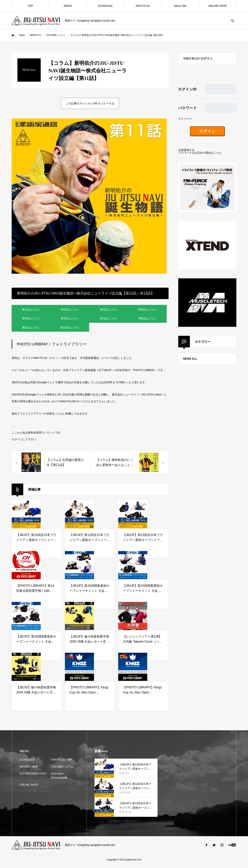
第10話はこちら (70, 329)
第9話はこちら (31, 329)
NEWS (68, 6)
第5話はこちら (31, 319)
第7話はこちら (108, 319)
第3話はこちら (108, 310)
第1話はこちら (31, 310)
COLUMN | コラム (62, 769)
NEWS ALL (190, 359)
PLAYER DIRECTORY (33, 776)
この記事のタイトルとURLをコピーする (90, 103)
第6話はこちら (70, 319)
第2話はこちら (70, 310)
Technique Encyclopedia (59, 778)
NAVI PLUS (143, 6)
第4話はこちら (147, 310)
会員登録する (186, 150)
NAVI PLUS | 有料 (62, 762)
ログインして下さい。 (25, 442)
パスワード (187, 108)
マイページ (185, 119)
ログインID (187, 89)
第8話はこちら (147, 319)
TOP (30, 6)
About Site (180, 6)
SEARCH (232, 21)
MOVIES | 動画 (29, 769)
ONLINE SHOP (218, 6)
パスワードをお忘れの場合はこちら (200, 153)
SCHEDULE (105, 6)
